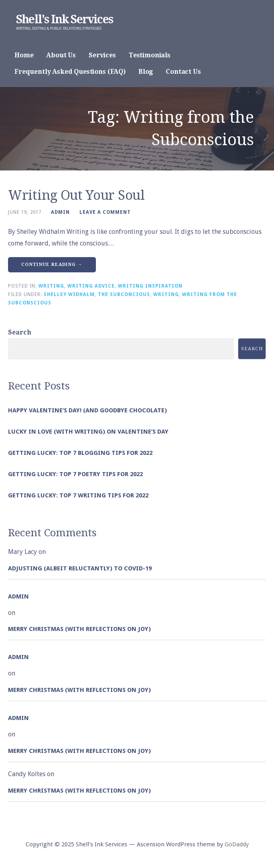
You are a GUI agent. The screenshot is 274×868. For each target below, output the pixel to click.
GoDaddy (237, 844)
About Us (61, 55)
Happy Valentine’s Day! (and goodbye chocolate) (87, 410)
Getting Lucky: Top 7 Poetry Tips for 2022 (75, 474)
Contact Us (183, 72)
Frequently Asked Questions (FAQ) (70, 72)
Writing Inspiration (150, 286)
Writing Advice (91, 286)
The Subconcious (124, 294)
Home (24, 55)
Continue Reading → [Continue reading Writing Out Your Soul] (52, 265)
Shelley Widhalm (69, 294)
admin (60, 212)
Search (20, 332)
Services (102, 55)
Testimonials (150, 55)
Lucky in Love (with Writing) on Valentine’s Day (88, 432)
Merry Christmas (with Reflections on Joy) (79, 629)
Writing (51, 286)
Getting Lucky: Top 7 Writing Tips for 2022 (78, 495)
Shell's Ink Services (64, 19)
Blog (146, 72)
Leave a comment (105, 212)
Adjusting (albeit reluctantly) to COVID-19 (80, 568)
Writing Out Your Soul (76, 195)
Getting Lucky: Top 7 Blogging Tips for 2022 (80, 453)
